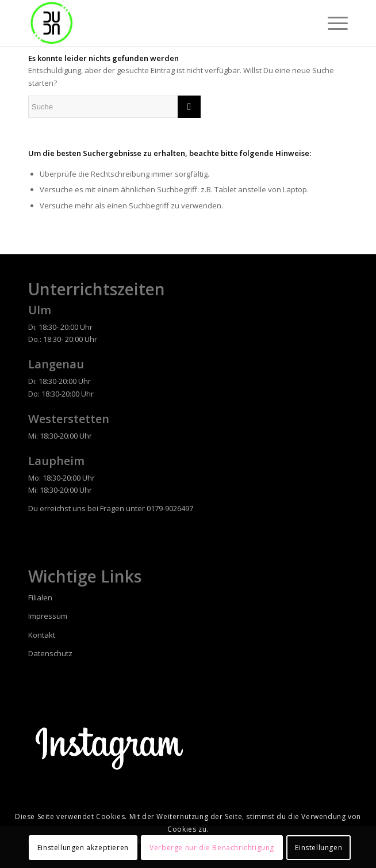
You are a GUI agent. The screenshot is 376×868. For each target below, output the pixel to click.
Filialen (40, 597)
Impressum (48, 616)
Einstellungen (319, 848)
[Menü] (332, 23)
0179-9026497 (170, 508)
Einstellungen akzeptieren (83, 848)
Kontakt (42, 635)
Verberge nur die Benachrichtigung (212, 848)
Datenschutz (50, 653)
